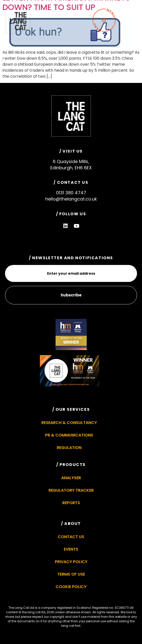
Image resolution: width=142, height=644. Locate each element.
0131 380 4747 (71, 193)
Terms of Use (71, 574)
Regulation (69, 448)
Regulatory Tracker (71, 490)
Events (71, 549)
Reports (71, 503)
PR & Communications (69, 435)
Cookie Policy (71, 587)
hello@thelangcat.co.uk (71, 199)
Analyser (71, 478)
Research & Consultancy (69, 423)
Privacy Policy (71, 562)
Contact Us (71, 537)
